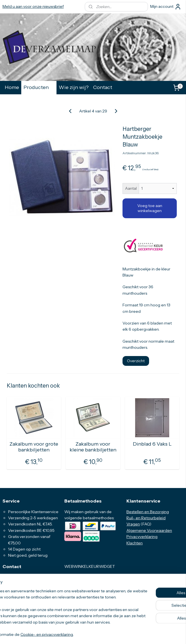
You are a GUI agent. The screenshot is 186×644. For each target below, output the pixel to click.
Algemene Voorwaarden (149, 530)
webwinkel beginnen (105, 634)
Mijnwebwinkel (148, 634)
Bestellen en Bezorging (148, 512)
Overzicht (136, 361)
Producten (39, 87)
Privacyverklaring (142, 537)
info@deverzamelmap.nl (29, 602)
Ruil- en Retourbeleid (146, 518)
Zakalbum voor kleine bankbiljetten (93, 447)
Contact (103, 87)
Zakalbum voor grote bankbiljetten (34, 447)
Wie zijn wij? (74, 87)
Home (12, 87)
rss (88, 634)
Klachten (135, 543)
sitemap (78, 634)
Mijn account (166, 7)
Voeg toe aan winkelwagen (150, 208)
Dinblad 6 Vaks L (152, 444)
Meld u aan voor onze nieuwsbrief (33, 6)
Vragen (133, 524)
